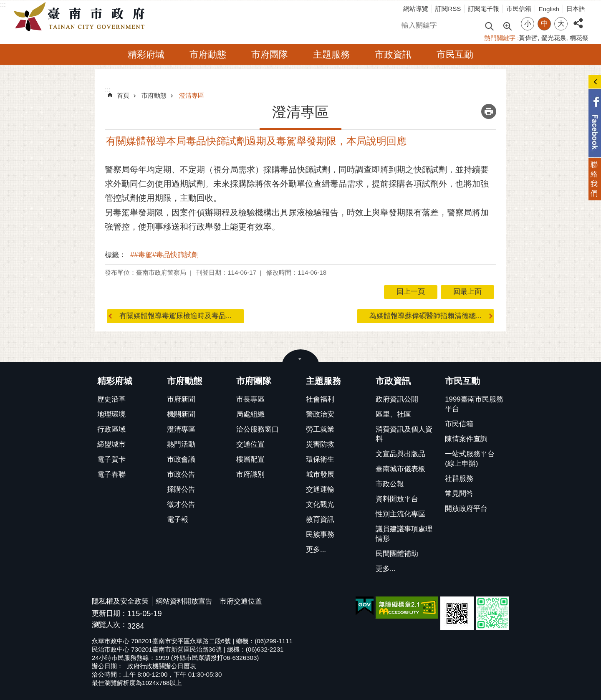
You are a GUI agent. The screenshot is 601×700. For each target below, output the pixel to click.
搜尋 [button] (489, 26)
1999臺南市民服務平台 (474, 404)
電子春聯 (111, 474)
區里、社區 (393, 414)
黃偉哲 (528, 38)
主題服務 (331, 54)
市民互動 (455, 54)
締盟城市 (111, 444)
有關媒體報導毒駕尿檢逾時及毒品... (176, 316)
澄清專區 (192, 95)
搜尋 (405, 24)
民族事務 (320, 534)
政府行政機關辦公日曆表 (162, 666)
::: (3, 4)
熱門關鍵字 (500, 38)
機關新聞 (181, 414)
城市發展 (320, 474)
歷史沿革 (111, 399)
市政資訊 (393, 54)
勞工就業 (320, 429)
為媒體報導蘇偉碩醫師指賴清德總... (425, 316)
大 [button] (561, 24)
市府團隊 (270, 54)
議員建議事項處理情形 (404, 534)
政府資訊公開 (397, 399)
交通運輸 (320, 489)
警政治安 (320, 414)
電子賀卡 (111, 459)
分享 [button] (578, 19)
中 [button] (544, 24)
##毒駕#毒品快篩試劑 (164, 255)
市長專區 (250, 399)
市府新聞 (181, 399)
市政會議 (181, 459)
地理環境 (111, 414)
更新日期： (110, 613)
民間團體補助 (397, 554)
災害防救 (320, 444)
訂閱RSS (448, 9)
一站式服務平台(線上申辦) (470, 459)
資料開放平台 (397, 499)
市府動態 (208, 54)
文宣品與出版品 (400, 454)
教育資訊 (320, 519)
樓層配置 (250, 459)
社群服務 (459, 479)
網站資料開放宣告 (184, 601)
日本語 (576, 9)
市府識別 (250, 474)
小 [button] (528, 24)
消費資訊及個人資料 (404, 434)
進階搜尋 (507, 25)
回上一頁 (411, 292)
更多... (316, 550)
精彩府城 (146, 54)
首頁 (123, 95)
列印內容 (489, 111)
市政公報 (390, 484)
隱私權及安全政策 (120, 601)
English (549, 9)
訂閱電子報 (484, 9)
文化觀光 (320, 504)
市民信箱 (519, 9)
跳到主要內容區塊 (4, 4)
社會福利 (320, 399)
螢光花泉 (554, 38)
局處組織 (250, 414)
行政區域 (111, 429)
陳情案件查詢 (466, 439)
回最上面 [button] (467, 292)
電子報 (178, 519)
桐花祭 (579, 38)
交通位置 (250, 444)
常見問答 (459, 494)
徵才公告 (181, 504)
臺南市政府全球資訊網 (81, 17)
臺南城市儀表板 (400, 469)
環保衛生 (320, 459)
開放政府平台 (466, 509)
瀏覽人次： (110, 625)
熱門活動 (181, 444)
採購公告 (181, 489)
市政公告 (181, 474)
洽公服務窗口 (258, 429)
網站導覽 (416, 9)
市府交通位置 (241, 601)
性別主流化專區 (400, 514)
